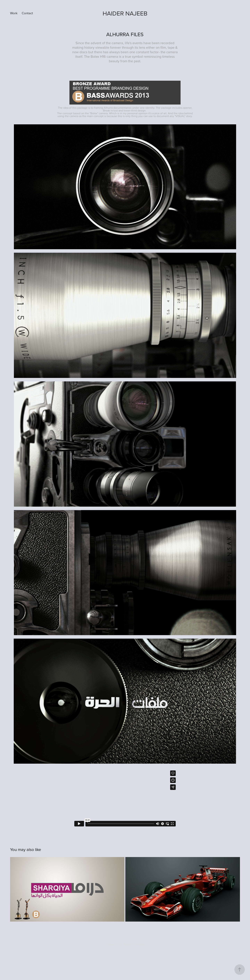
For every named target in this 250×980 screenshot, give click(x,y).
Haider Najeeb (125, 13)
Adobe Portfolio (134, 944)
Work (14, 13)
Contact (27, 13)
